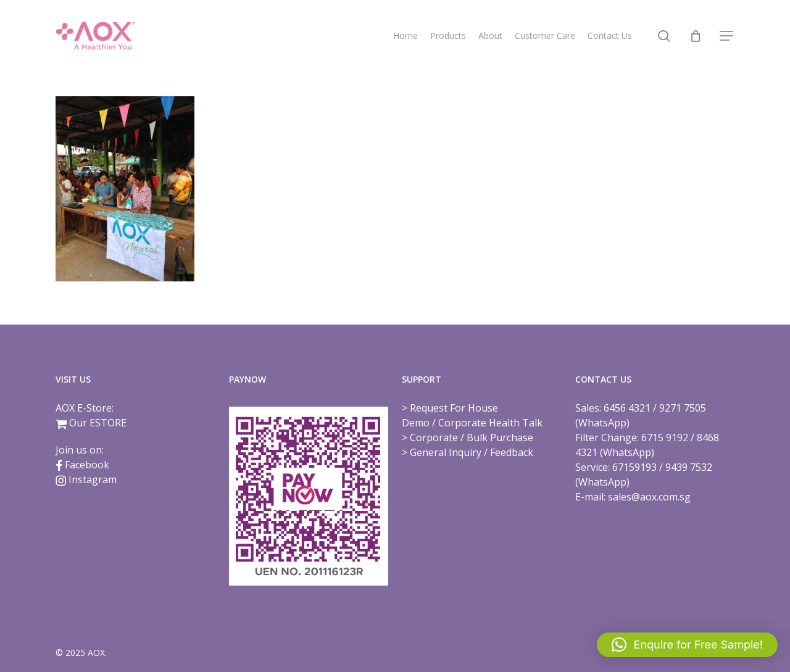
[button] (727, 36)
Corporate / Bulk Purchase (472, 438)
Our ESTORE (98, 423)
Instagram (93, 479)
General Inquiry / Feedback (472, 452)
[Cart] (696, 36)
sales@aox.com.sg (649, 497)
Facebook (87, 465)
